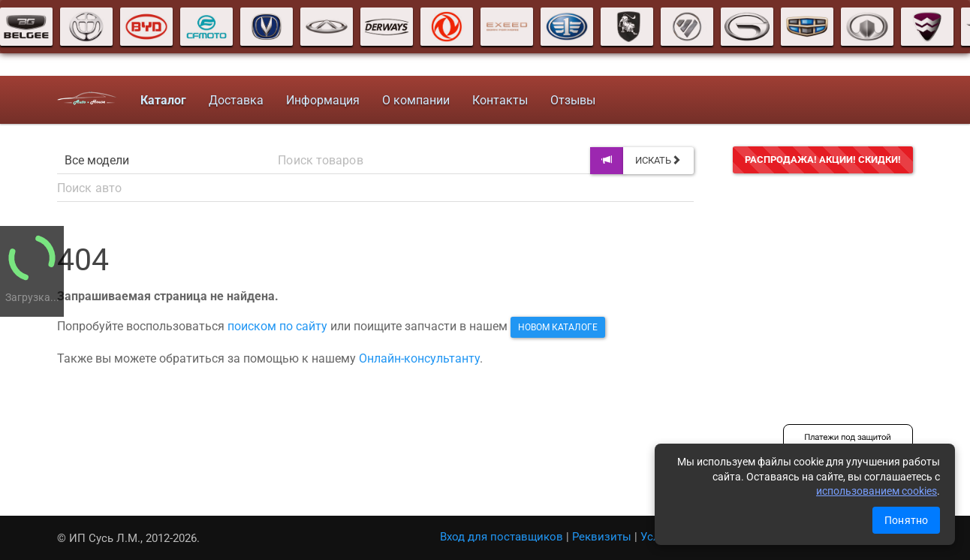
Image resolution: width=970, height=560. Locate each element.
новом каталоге (558, 327)
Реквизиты (602, 537)
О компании (416, 100)
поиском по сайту (277, 326)
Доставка (236, 100)
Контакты (500, 100)
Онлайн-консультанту (419, 358)
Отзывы (573, 100)
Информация (323, 100)
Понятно (906, 520)
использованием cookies (877, 491)
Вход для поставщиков (502, 537)
